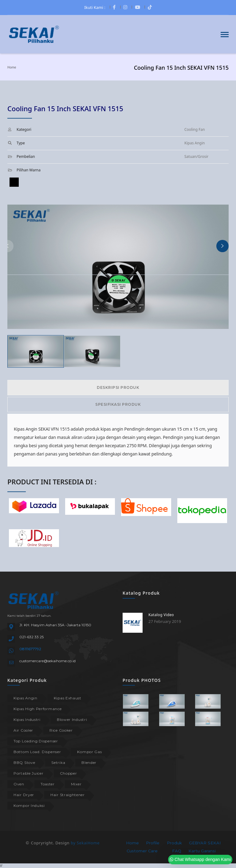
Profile (153, 843)
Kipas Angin (26, 698)
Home (12, 67)
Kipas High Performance (37, 709)
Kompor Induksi (29, 805)
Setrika (58, 762)
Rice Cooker (61, 730)
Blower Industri (72, 719)
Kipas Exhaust (68, 698)
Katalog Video (161, 615)
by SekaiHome (85, 843)
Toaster (48, 784)
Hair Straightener (68, 795)
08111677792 (30, 649)
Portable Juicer (29, 773)
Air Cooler (23, 730)
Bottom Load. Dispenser (37, 752)
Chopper (69, 773)
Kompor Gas (89, 752)
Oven (19, 784)
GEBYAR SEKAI (205, 843)
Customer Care (142, 851)
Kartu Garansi (202, 851)
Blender (89, 762)
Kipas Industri (27, 719)
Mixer (76, 784)
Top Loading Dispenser (36, 741)
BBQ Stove (24, 762)
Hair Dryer (24, 795)
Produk (174, 843)
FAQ (177, 851)
